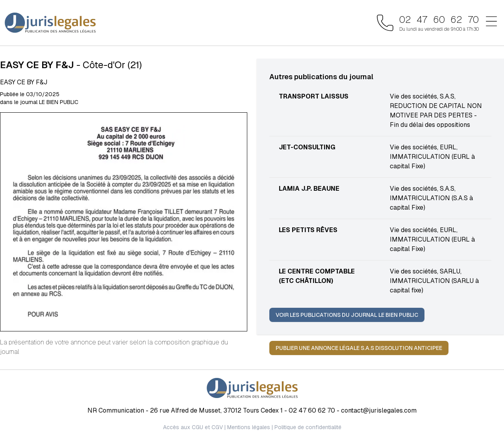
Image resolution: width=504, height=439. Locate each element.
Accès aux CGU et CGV (193, 427)
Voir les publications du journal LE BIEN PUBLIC (347, 315)
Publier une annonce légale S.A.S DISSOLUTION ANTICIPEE (359, 348)
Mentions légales (249, 427)
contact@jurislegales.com (379, 410)
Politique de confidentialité (308, 427)
